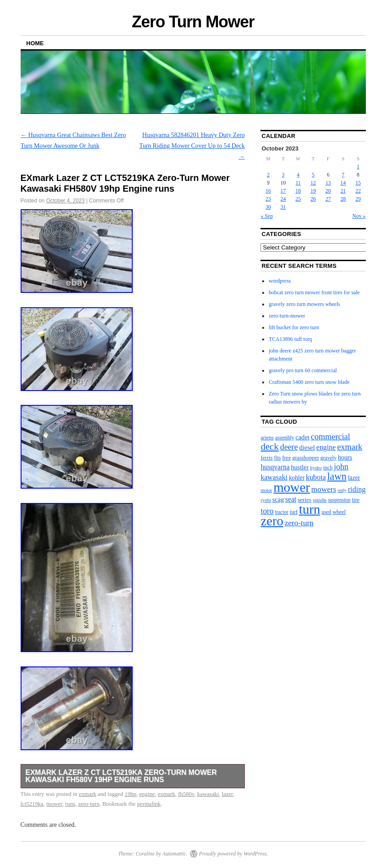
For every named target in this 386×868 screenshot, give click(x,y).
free (286, 458)
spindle (320, 500)
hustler (300, 467)
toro (267, 511)
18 (298, 191)
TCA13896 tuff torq (290, 339)
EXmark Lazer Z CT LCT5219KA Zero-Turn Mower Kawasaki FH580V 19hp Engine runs (121, 776)
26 (313, 199)
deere (289, 447)
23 (268, 199)
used (326, 512)
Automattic (174, 854)
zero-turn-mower (287, 316)
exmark (88, 794)
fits (277, 458)
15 (358, 183)
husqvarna (275, 467)
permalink (149, 804)
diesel (307, 447)
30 (268, 207)
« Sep (267, 216)
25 (298, 199)
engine (147, 794)
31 (283, 207)
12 (313, 183)
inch (328, 468)
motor (266, 490)
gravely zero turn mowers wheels (304, 304)
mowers (324, 489)
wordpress (280, 281)
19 (313, 191)
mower (54, 804)
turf (294, 512)
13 (328, 183)
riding (357, 489)
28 (343, 199)
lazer (228, 794)
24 (283, 199)
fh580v (186, 794)
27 (328, 199)
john (341, 467)
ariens (267, 438)
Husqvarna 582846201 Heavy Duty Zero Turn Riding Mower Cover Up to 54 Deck (192, 146)
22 (358, 191)
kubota (316, 477)
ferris (267, 458)
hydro (316, 468)
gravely (329, 458)
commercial (330, 436)
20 (328, 191)
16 (268, 191)
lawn (337, 476)
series (305, 500)
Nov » (359, 216)
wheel (339, 512)
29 (358, 199)
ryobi (266, 500)
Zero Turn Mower (193, 22)
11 (298, 183)
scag (278, 499)
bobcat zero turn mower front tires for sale (314, 292)
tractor (282, 512)
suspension (339, 500)
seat (291, 499)
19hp (130, 794)
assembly (285, 438)
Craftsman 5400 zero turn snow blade (309, 382)
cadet (302, 437)
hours (345, 457)
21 (343, 191)
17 (283, 191)
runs (70, 804)
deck (269, 447)
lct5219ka (32, 804)
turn (310, 509)
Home (35, 43)
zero (272, 521)
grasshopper (306, 458)
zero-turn (89, 804)
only (342, 490)
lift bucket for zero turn (294, 327)
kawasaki (208, 794)
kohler (297, 478)
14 (343, 183)
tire (356, 500)
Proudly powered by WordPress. (234, 854)
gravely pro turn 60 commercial (303, 370)
